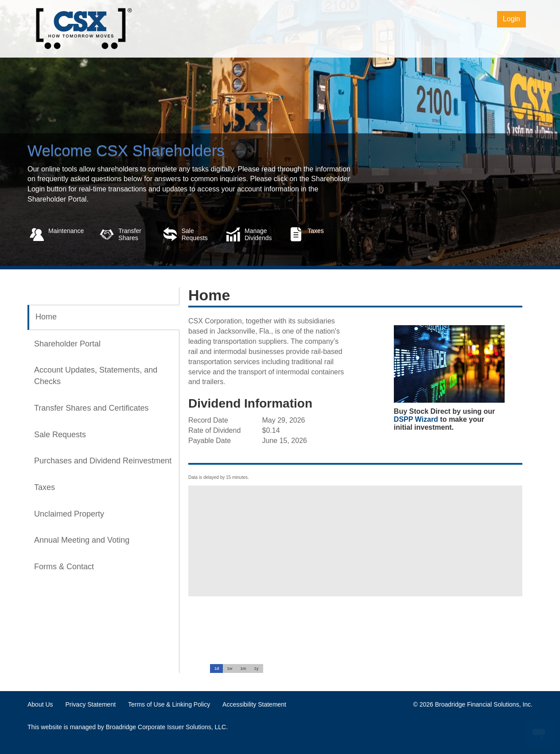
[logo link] (84, 28)
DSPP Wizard (416, 419)
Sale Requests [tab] (60, 435)
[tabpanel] (351, 442)
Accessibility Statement (254, 704)
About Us (40, 704)
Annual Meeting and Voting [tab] (82, 540)
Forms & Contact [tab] (64, 567)
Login (511, 19)
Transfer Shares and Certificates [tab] (91, 408)
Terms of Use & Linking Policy (169, 704)
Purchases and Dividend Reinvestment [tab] (103, 461)
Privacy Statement (90, 704)
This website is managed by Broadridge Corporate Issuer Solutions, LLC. (128, 727)
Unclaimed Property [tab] (69, 514)
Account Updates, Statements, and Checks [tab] (96, 376)
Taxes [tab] (45, 487)
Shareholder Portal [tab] (67, 344)
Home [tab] (46, 317)
